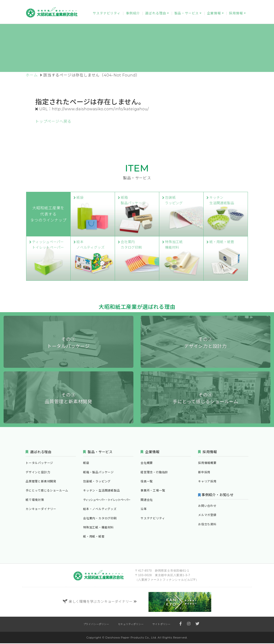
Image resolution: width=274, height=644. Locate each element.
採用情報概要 (207, 464)
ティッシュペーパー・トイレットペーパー (107, 501)
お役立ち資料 (236, 4)
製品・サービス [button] (187, 15)
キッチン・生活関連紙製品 (102, 491)
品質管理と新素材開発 (41, 482)
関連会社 (147, 501)
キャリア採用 (207, 482)
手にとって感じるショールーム (47, 491)
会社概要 (147, 464)
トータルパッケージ (39, 464)
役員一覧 (147, 482)
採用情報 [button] (236, 15)
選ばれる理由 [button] (156, 15)
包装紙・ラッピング (97, 482)
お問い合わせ (187, 4)
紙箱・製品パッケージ (98, 473)
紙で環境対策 (35, 501)
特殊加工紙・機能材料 (98, 528)
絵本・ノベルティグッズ (100, 510)
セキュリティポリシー (131, 625)
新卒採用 (204, 473)
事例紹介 (133, 15)
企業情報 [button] (214, 15)
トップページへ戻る (53, 121)
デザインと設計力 (38, 473)
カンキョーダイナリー (157, 4)
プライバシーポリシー (96, 625)
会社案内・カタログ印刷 (100, 519)
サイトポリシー (161, 625)
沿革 (144, 510)
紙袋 (86, 464)
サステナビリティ (107, 15)
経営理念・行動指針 (154, 473)
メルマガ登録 (211, 4)
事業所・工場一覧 (153, 491)
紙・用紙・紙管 (94, 537)
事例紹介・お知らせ (219, 495)
